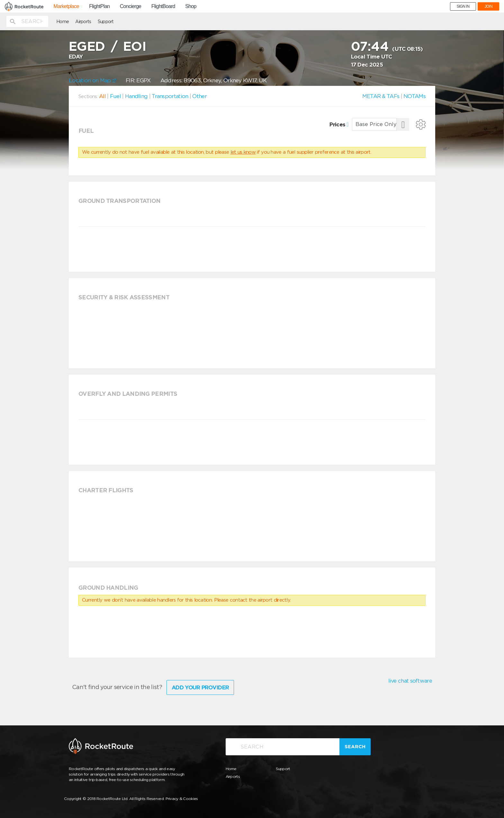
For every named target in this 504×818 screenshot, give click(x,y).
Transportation (170, 96)
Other (199, 96)
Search (355, 747)
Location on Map (92, 80)
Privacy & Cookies (182, 799)
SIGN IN (463, 6)
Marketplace (66, 6)
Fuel (115, 96)
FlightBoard (163, 6)
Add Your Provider (200, 687)
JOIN (488, 6)
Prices (339, 124)
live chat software (410, 681)
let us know (243, 152)
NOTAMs (414, 96)
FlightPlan (99, 6)
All (102, 96)
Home (63, 22)
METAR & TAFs (381, 96)
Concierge (131, 6)
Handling (136, 96)
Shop (191, 6)
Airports (83, 22)
